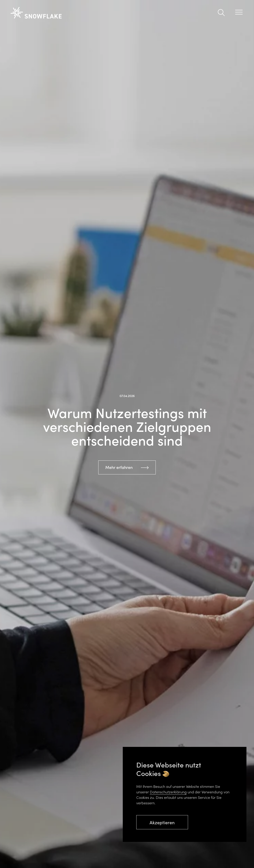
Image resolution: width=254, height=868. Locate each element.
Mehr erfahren (119, 467)
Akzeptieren (162, 822)
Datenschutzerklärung (168, 792)
